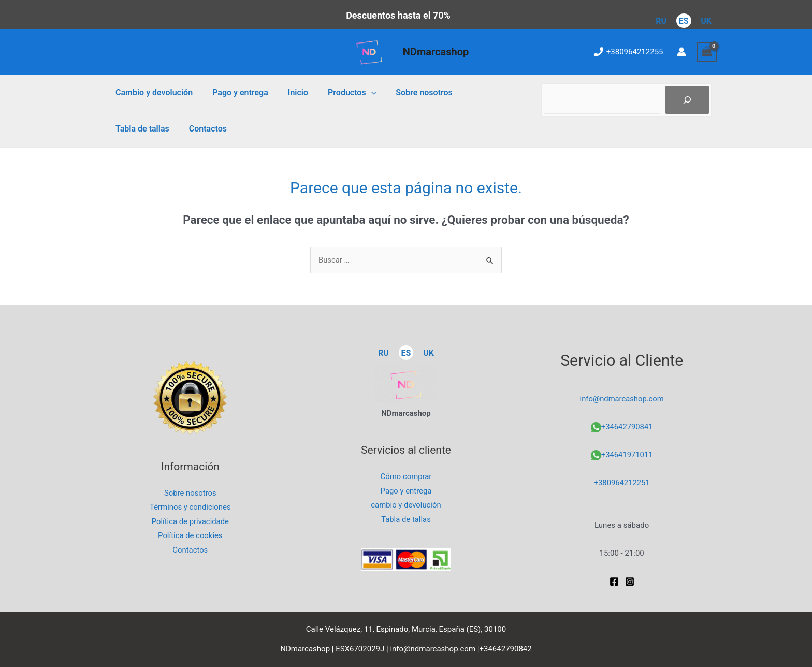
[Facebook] (614, 582)
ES (684, 21)
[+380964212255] (629, 52)
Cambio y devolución (153, 92)
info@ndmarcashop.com (622, 399)
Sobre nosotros (410, 92)
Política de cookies (191, 536)
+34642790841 (627, 427)
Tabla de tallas (482, 92)
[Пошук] (687, 100)
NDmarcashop (436, 52)
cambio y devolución (406, 505)
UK (706, 21)
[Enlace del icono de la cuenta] (682, 52)
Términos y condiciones (190, 507)
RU (661, 21)
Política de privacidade (190, 521)
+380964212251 (622, 483)
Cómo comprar (406, 476)
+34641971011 (627, 455)
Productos (341, 93)
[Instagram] (630, 582)
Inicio (290, 92)
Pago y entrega (236, 92)
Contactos (133, 129)
